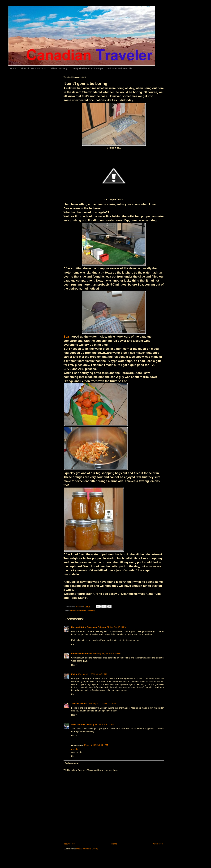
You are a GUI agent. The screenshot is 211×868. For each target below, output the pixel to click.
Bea (66, 337)
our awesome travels (82, 654)
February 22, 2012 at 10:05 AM (100, 724)
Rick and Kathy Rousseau (84, 627)
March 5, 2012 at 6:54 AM (96, 745)
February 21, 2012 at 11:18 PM (102, 704)
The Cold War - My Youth (33, 69)
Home (13, 69)
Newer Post (70, 844)
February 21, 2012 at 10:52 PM (93, 674)
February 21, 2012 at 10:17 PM (107, 654)
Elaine (74, 674)
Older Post (158, 844)
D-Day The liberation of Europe (87, 69)
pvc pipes (76, 749)
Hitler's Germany (59, 69)
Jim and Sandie (79, 704)
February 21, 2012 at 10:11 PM (112, 627)
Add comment (72, 763)
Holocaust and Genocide (120, 69)
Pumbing (91, 610)
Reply (74, 644)
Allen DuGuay (78, 724)
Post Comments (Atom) (87, 849)
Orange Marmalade (78, 610)
